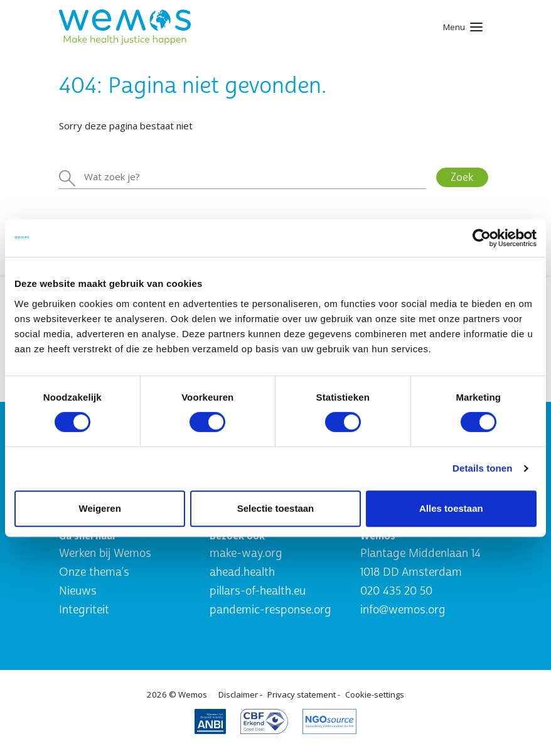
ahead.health (242, 572)
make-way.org (246, 553)
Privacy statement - (304, 694)
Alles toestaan (451, 508)
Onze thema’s (94, 572)
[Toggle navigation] (463, 27)
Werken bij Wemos (105, 553)
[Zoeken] (243, 177)
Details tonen (482, 468)
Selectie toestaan (276, 508)
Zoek (462, 177)
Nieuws (78, 591)
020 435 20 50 (396, 591)
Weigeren (100, 508)
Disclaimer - (240, 694)
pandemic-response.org (270, 610)
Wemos (193, 694)
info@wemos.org (403, 610)
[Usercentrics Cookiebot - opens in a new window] (482, 238)
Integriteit (84, 610)
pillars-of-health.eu (258, 591)
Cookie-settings (375, 694)
